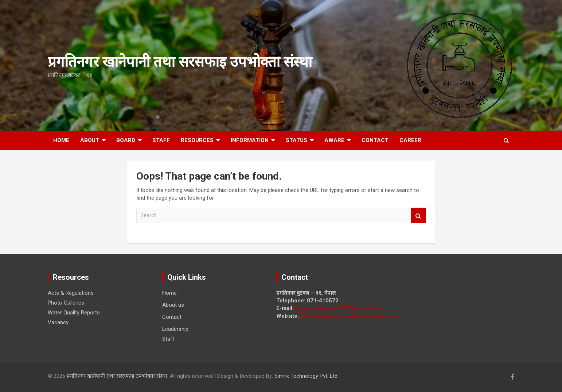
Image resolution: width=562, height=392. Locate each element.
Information (250, 140)
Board (126, 140)
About (90, 140)
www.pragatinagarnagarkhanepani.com (350, 316)
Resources (197, 140)
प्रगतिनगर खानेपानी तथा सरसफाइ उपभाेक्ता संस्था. (118, 376)
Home (61, 140)
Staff (161, 140)
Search (418, 215)
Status (296, 140)
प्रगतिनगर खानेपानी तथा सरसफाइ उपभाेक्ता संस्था (180, 62)
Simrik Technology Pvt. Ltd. (307, 376)
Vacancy (58, 322)
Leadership (175, 329)
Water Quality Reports (74, 313)
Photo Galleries (66, 303)
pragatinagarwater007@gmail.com (338, 308)
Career (410, 140)
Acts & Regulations (71, 293)
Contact (375, 140)
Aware (334, 140)
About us (173, 305)
